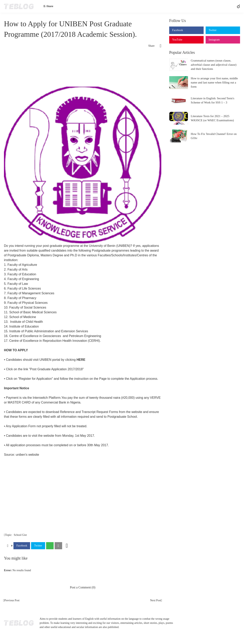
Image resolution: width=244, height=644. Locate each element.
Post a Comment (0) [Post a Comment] (83, 587)
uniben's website (28, 455)
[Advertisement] (83, 64)
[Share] (158, 46)
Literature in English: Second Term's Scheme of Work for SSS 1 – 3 (213, 100)
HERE (81, 360)
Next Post (155, 600)
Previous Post (12, 600)
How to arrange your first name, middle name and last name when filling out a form (214, 82)
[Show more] (67, 546)
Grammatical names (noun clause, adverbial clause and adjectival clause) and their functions (214, 65)
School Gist (20, 535)
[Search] (237, 6)
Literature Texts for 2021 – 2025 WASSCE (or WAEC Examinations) (212, 118)
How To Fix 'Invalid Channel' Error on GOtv (214, 136)
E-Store (48, 6)
